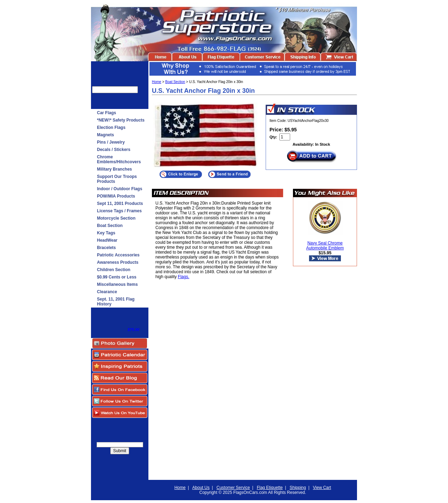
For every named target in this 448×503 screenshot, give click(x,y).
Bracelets (106, 248)
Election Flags (111, 128)
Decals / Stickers (114, 150)
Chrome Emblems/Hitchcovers (119, 159)
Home (157, 82)
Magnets (106, 135)
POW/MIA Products (116, 196)
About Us (201, 488)
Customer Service (233, 488)
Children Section (114, 270)
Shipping (298, 488)
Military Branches (114, 169)
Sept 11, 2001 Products (120, 204)
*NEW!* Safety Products (121, 120)
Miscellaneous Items (117, 284)
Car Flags (107, 113)
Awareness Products (118, 262)
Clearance (107, 292)
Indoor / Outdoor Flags (120, 189)
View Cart (322, 488)
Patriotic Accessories (118, 255)
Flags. (184, 277)
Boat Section (110, 226)
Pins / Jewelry (111, 142)
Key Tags (106, 233)
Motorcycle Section (116, 218)
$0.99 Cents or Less (117, 277)
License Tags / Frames (119, 211)
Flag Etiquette (270, 488)
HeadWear (107, 240)
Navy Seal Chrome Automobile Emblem (325, 246)
